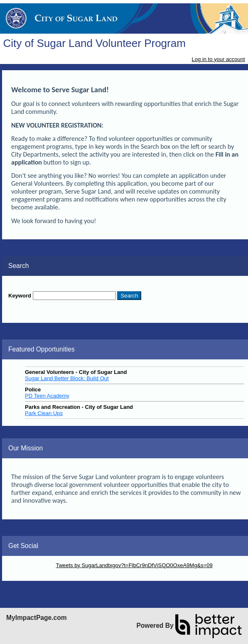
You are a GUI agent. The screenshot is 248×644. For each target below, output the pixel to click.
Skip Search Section (33, 285)
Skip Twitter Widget (31, 565)
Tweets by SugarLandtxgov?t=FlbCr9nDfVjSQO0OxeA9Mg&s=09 (134, 565)
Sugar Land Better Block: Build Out (67, 378)
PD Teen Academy (47, 396)
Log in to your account (219, 59)
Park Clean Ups (44, 413)
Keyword (20, 296)
